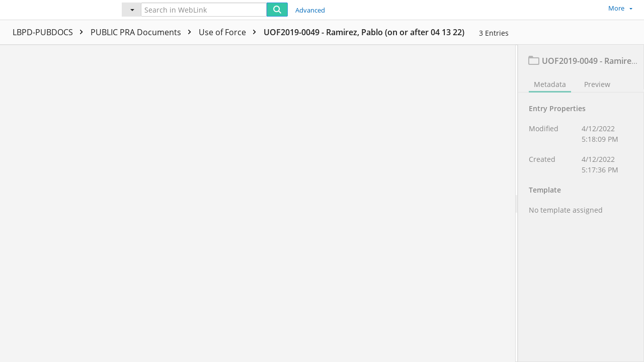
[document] (581, 203)
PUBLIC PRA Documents (143, 32)
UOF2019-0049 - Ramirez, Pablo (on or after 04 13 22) (364, 32)
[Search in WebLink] (204, 10)
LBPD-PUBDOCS (50, 32)
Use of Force (230, 32)
